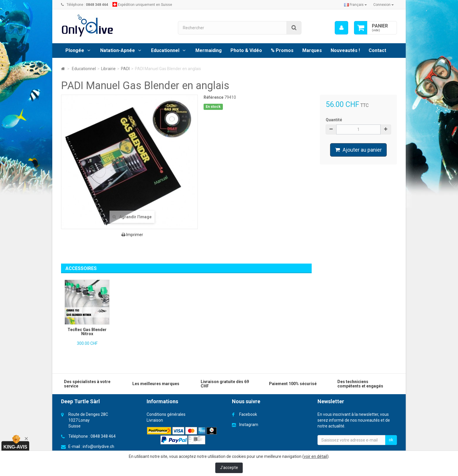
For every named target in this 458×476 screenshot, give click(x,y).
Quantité (334, 120)
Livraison (155, 420)
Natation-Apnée (118, 50)
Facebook (248, 414)
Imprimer (132, 235)
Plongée (75, 50)
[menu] (341, 28)
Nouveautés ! (345, 50)
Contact (377, 50)
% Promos (282, 50)
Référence (214, 97)
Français (355, 5)
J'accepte (229, 468)
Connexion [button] (384, 5)
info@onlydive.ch (98, 446)
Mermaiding (209, 50)
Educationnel (165, 50)
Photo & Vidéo (246, 50)
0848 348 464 (103, 436)
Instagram (249, 425)
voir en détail (315, 456)
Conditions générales (166, 414)
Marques (312, 50)
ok (391, 440)
